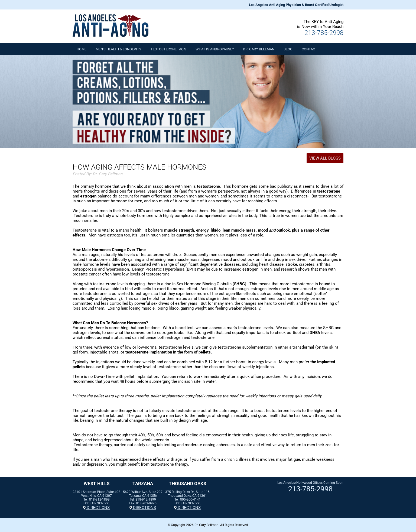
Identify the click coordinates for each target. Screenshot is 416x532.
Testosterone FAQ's (168, 49)
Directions (96, 508)
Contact (309, 49)
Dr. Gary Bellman (259, 49)
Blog (288, 49)
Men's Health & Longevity (118, 49)
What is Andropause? (215, 49)
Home (82, 49)
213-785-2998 (324, 33)
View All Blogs (325, 158)
